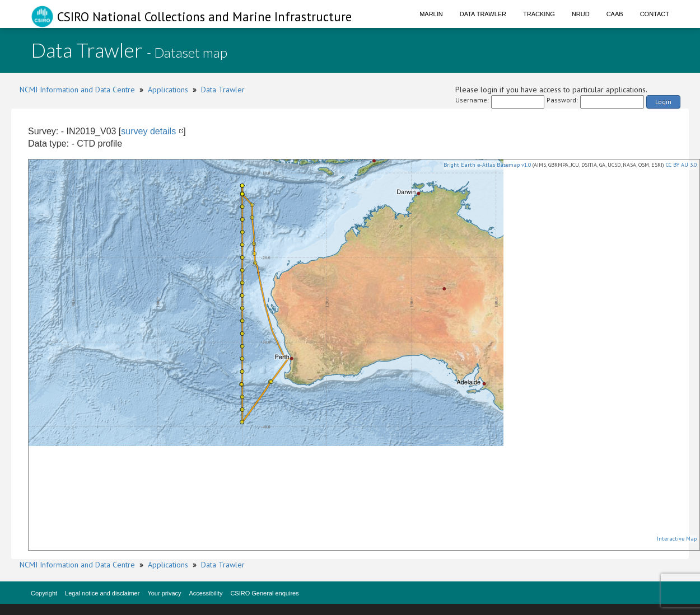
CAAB (615, 14)
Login (663, 102)
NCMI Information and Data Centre (77, 90)
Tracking (539, 14)
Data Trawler (483, 14)
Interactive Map (677, 539)
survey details (148, 131)
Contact (655, 14)
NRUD (581, 14)
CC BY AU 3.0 (681, 165)
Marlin (431, 14)
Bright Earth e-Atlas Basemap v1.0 (487, 165)
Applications (168, 90)
